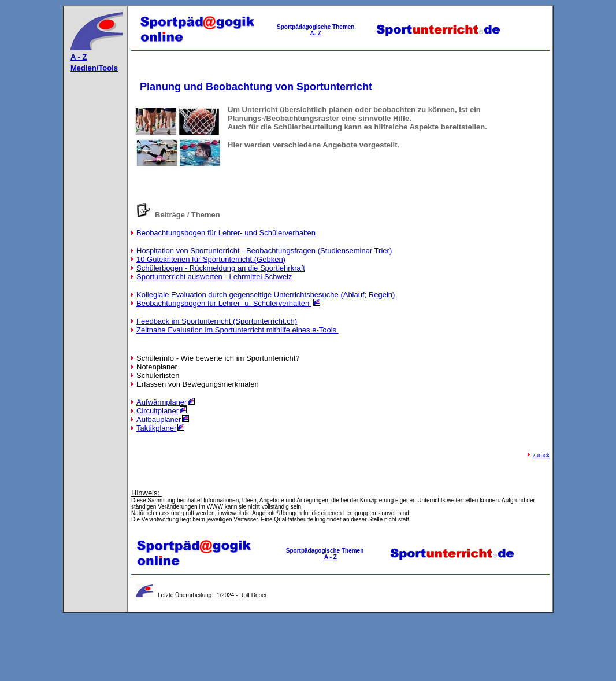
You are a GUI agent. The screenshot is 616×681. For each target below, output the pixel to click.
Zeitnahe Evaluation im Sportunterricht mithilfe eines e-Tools (238, 330)
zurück (541, 455)
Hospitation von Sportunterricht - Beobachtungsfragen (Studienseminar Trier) (264, 251)
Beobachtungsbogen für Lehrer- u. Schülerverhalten (224, 303)
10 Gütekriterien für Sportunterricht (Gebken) (211, 259)
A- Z (316, 33)
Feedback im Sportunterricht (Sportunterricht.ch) (217, 321)
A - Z (79, 57)
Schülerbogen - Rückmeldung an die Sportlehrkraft (221, 268)
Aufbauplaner (159, 419)
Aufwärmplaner (162, 402)
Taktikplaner (156, 428)
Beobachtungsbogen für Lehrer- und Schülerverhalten (226, 233)
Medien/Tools (94, 68)
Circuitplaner (157, 411)
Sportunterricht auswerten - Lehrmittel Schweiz (214, 277)
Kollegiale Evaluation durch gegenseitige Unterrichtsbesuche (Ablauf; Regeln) (266, 295)
